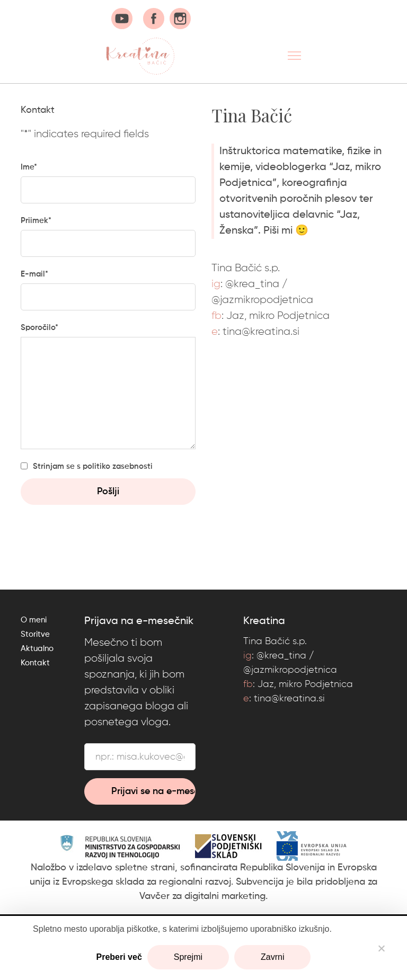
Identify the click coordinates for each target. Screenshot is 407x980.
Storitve (35, 634)
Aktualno (37, 649)
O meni (34, 620)
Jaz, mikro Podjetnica (278, 316)
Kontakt (35, 663)
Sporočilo (39, 328)
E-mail (34, 274)
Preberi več (119, 957)
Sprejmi (188, 957)
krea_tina (256, 284)
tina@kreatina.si (261, 332)
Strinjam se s (93, 466)
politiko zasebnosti (118, 466)
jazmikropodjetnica (267, 300)
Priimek (36, 221)
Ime (29, 167)
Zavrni (272, 957)
